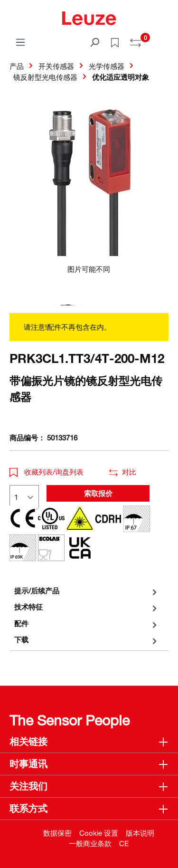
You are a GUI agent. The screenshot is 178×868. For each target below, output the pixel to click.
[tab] (87, 591)
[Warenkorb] (163, 39)
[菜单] (20, 42)
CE (124, 843)
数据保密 (57, 833)
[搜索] (94, 42)
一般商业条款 (90, 843)
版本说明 (140, 833)
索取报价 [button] (98, 493)
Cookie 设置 (99, 833)
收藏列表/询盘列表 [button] (47, 472)
